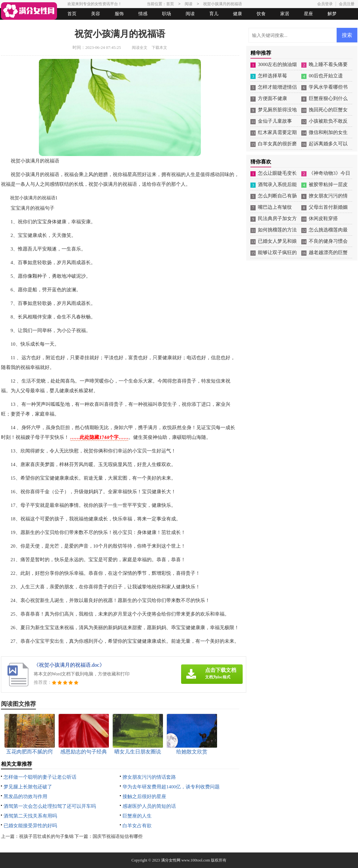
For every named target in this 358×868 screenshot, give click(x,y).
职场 (167, 14)
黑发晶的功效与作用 (25, 796)
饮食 (261, 14)
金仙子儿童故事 (275, 121)
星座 (308, 14)
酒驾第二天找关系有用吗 (30, 816)
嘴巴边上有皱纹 (275, 207)
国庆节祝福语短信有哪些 (118, 836)
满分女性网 (171, 860)
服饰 (119, 14)
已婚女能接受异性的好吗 (30, 826)
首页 (72, 14)
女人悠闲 (37, 25)
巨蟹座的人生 (137, 816)
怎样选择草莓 (272, 76)
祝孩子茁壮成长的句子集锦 (46, 836)
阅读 (190, 14)
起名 (85, 25)
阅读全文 (140, 48)
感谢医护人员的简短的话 (149, 806)
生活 (14, 25)
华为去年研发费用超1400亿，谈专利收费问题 (171, 787)
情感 (143, 14)
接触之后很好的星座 (144, 796)
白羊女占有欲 (137, 826)
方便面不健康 (272, 98)
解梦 (332, 14)
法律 (61, 25)
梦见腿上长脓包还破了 (28, 787)
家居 (285, 14)
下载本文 (159, 48)
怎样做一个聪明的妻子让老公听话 (40, 777)
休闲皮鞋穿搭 (323, 218)
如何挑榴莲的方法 (277, 230)
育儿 (214, 14)
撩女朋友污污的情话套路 (149, 777)
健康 (237, 14)
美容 (96, 14)
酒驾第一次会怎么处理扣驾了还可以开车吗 (50, 806)
